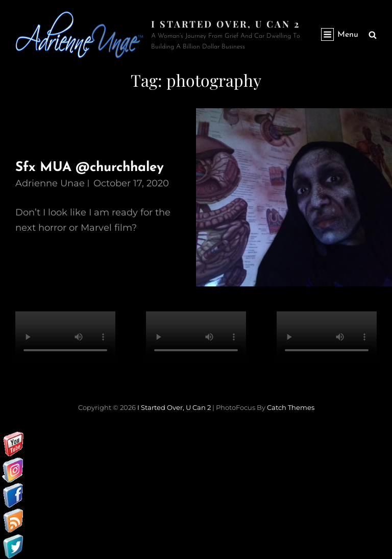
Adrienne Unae (50, 183)
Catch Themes (291, 407)
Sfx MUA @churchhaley (90, 168)
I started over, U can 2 (226, 24)
